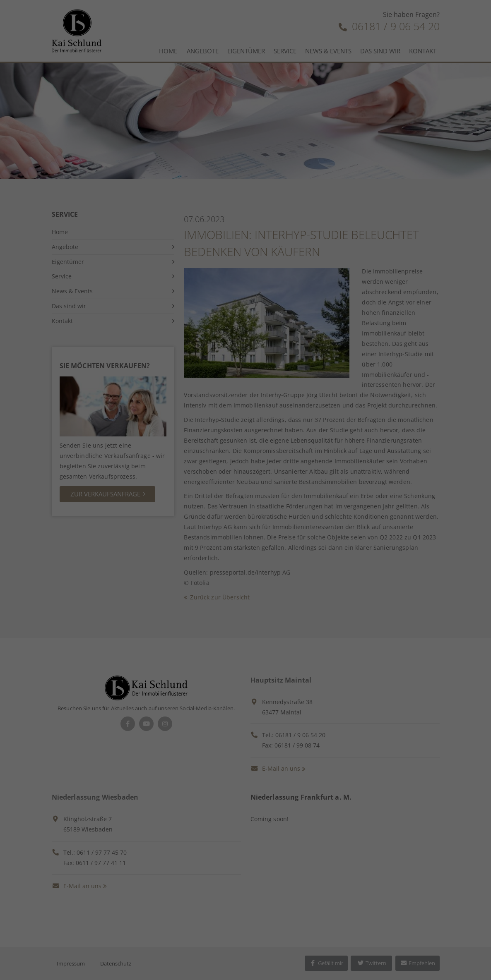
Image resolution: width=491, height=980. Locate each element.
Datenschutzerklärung (300, 120)
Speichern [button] (245, 208)
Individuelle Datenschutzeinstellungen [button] (246, 257)
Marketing (234, 155)
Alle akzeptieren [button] (246, 184)
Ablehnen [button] (245, 232)
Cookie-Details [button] (204, 275)
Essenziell (157, 155)
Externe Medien (320, 155)
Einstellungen (260, 128)
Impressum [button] (291, 275)
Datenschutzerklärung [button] (250, 275)
